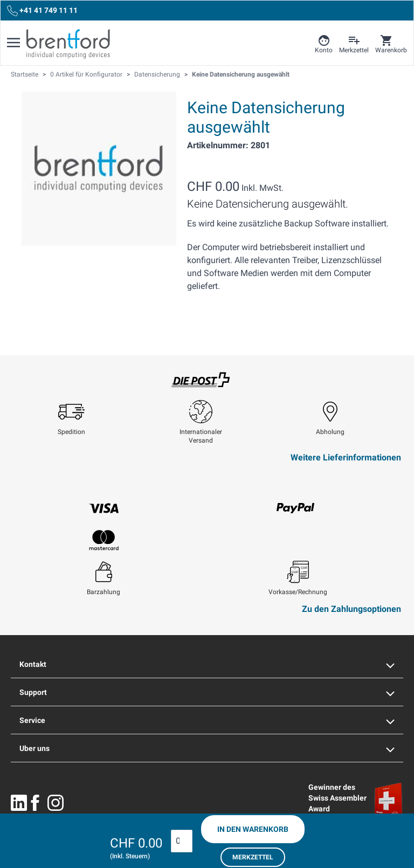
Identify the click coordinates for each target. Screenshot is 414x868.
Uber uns (207, 748)
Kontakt (207, 664)
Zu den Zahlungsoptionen (351, 609)
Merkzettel (253, 857)
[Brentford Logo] (68, 44)
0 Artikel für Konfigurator (86, 74)
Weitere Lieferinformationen (346, 457)
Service (207, 720)
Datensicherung (157, 74)
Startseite (25, 74)
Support (207, 692)
